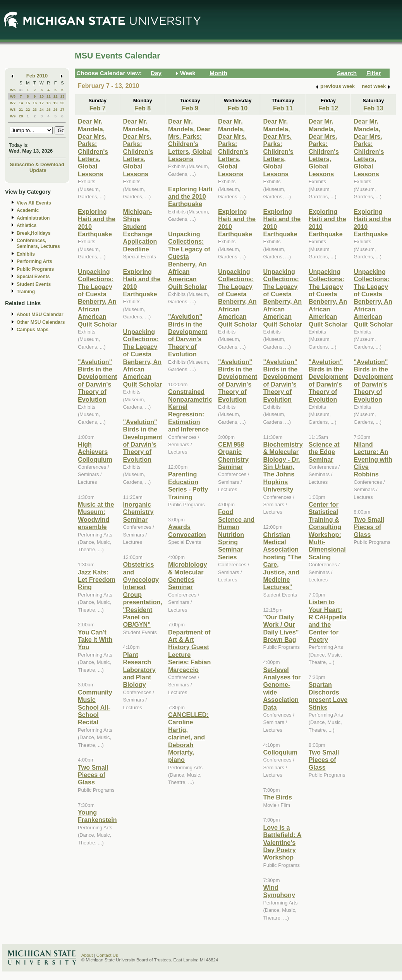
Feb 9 (190, 108)
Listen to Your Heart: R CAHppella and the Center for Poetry (328, 621)
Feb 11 (283, 108)
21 (21, 109)
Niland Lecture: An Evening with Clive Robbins (373, 459)
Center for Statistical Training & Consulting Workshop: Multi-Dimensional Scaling (327, 531)
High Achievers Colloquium (95, 452)
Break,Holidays (34, 233)
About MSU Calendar (40, 315)
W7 (13, 103)
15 (28, 103)
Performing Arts (34, 261)
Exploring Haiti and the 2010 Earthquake (190, 197)
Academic (28, 210)
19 (56, 103)
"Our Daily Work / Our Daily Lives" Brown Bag (281, 628)
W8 (13, 109)
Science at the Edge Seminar (324, 452)
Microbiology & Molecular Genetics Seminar (188, 576)
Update (38, 170)
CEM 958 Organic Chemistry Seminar (233, 456)
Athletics (27, 225)
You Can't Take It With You (95, 640)
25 (49, 109)
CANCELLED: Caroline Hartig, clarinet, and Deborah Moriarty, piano (188, 737)
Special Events (33, 277)
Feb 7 (98, 108)
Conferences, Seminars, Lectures (38, 243)
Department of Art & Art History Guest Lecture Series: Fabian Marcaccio (189, 651)
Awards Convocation (187, 530)
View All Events (34, 203)
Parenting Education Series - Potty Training (188, 485)
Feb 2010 (37, 76)
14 (21, 103)
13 (63, 96)
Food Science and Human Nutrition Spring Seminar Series (236, 534)
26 (56, 109)
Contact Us (107, 955)
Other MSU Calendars (41, 322)
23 (35, 109)
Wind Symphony (279, 891)
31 (21, 90)
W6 (13, 96)
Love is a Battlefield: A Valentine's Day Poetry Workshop (282, 842)
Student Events (34, 284)
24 (42, 109)
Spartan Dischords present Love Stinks (328, 696)
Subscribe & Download (37, 164)
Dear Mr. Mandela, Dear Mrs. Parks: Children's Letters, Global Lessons (93, 148)
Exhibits (26, 254)
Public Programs (35, 269)
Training (26, 292)
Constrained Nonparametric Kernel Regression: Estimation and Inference (190, 410)
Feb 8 (143, 108)
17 (42, 103)
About (87, 955)
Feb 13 (373, 108)
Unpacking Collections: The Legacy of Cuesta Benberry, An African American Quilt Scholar (97, 298)
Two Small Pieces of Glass (93, 775)
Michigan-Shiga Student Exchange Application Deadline (140, 230)
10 (42, 96)
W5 (13, 90)
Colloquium (280, 752)
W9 (13, 116)
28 (21, 116)
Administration (33, 218)
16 (35, 103)
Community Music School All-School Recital (95, 707)
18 (49, 103)
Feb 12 (328, 108)
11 (49, 96)
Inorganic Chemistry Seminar (138, 512)
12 (56, 96)
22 (28, 109)
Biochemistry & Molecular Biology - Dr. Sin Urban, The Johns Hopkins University (283, 467)
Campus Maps (33, 330)
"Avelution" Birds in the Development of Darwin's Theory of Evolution (97, 381)
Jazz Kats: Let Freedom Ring (97, 580)
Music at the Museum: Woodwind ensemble (96, 516)
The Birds (277, 797)
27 (63, 109)
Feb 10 (238, 108)
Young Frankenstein (97, 816)
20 (63, 103)
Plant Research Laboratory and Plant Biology (139, 670)
